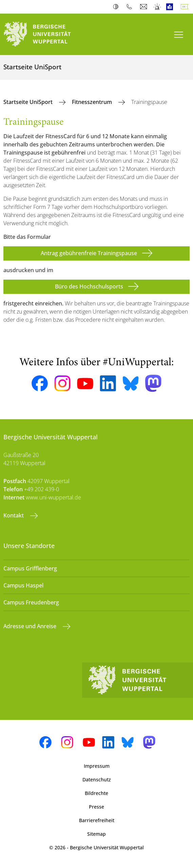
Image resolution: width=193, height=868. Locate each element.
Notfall (158, 7)
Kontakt (14, 515)
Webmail (144, 7)
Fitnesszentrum (93, 102)
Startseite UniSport (29, 102)
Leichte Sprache (171, 7)
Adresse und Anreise (31, 626)
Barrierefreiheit (97, 820)
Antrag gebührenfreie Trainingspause (89, 253)
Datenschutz (97, 780)
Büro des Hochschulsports (89, 286)
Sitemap (96, 834)
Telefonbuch (131, 7)
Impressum (97, 766)
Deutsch (186, 7)
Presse (96, 807)
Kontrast (117, 7)
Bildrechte (96, 793)
